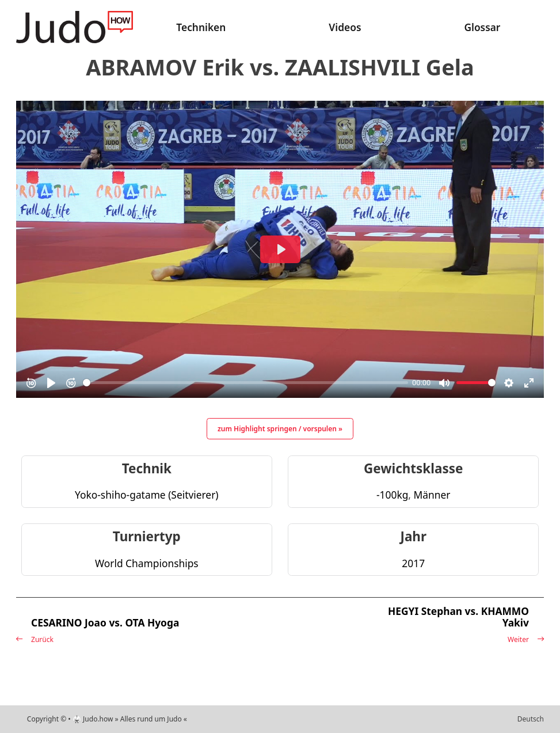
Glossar (482, 27)
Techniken (201, 27)
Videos (345, 27)
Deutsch (531, 719)
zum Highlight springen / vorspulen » (280, 429)
